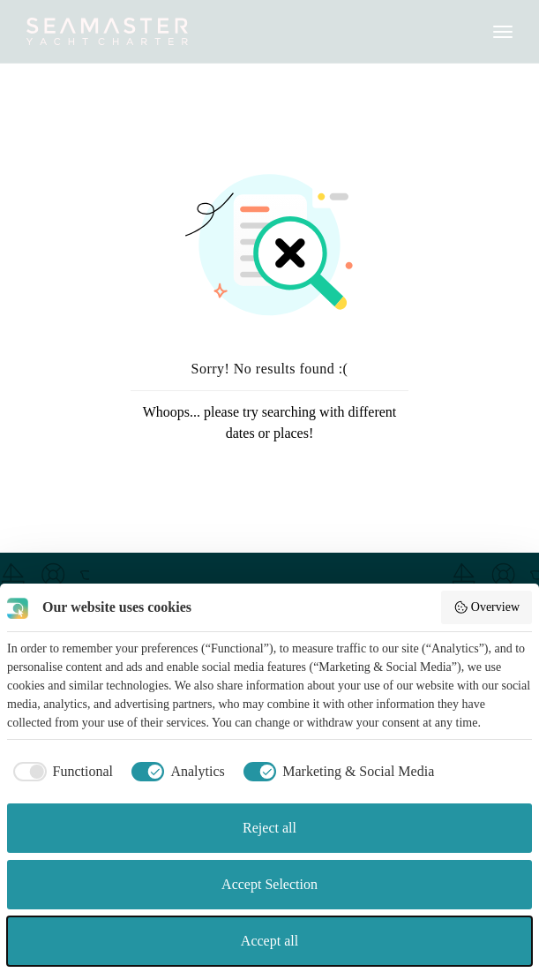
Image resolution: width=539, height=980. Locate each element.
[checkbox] (60, 772)
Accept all (269, 941)
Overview (487, 607)
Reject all (269, 828)
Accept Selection (269, 884)
